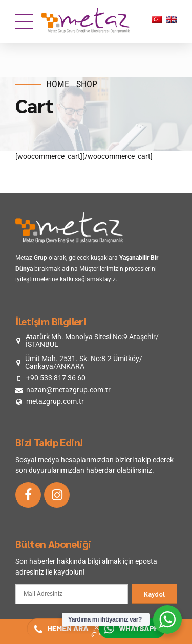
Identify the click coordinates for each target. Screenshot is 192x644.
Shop (87, 84)
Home (58, 84)
